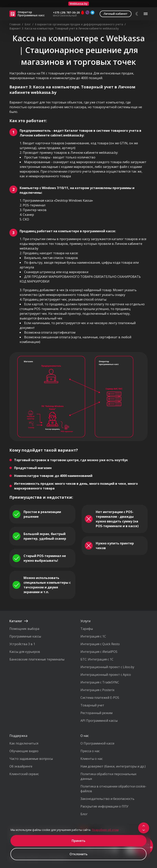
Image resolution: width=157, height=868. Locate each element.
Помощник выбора (24, 629)
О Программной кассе (97, 743)
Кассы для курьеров (25, 652)
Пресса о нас (90, 751)
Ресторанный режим (96, 713)
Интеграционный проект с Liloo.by (107, 667)
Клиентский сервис (24, 774)
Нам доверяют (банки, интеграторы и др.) (113, 766)
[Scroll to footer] (144, 830)
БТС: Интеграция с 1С (97, 659)
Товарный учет (92, 705)
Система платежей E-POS (100, 698)
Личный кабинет (116, 14)
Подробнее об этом (105, 830)
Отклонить (78, 854)
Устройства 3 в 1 (22, 644)
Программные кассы (25, 636)
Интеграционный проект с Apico (106, 675)
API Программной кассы (99, 721)
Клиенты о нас (92, 759)
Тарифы (87, 629)
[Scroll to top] (144, 826)
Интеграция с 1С (93, 636)
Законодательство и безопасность (107, 799)
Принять (78, 841)
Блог (84, 814)
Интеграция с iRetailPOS (99, 652)
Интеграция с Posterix (97, 690)
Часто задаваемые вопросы (31, 759)
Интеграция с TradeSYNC (100, 682)
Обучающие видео (24, 751)
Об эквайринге (21, 766)
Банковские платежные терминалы (37, 659)
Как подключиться (24, 743)
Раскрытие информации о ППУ (104, 806)
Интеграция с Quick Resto (100, 644)
